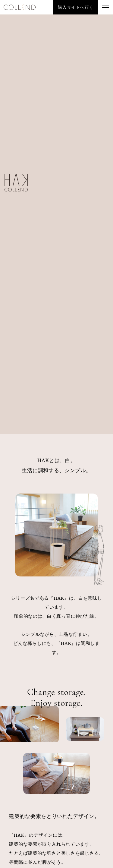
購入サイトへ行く (76, 7)
